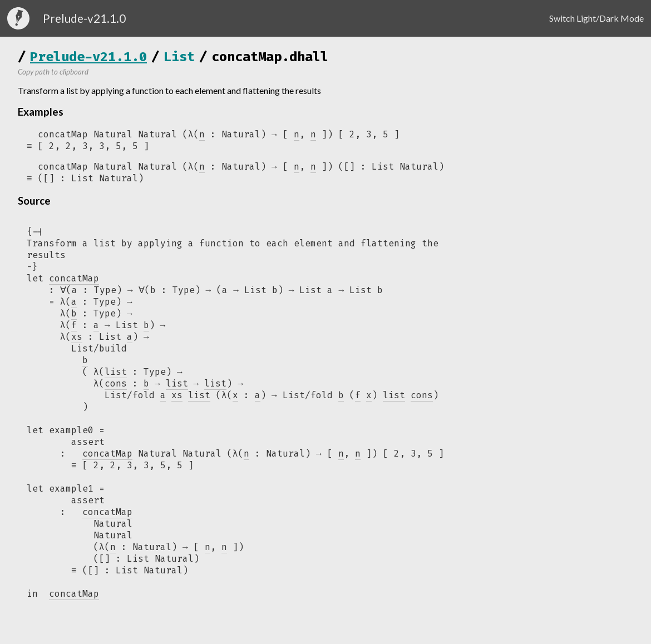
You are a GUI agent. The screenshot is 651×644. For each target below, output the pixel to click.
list (177, 390)
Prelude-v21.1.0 (88, 57)
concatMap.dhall (270, 57)
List (179, 57)
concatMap (107, 461)
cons (422, 402)
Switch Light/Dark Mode (596, 18)
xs (177, 402)
